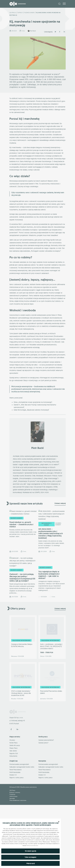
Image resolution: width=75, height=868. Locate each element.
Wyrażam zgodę (31, 851)
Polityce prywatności (32, 845)
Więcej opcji (31, 863)
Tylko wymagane (30, 857)
